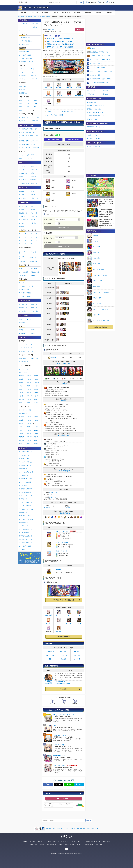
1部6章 (21, 383)
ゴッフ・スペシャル (61, 551)
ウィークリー (23, 30)
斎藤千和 (67, 508)
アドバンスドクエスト (26, 344)
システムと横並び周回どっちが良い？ (29, 137)
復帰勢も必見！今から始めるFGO (29, 141)
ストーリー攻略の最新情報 (98, 67)
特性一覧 (33, 210)
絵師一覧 (22, 226)
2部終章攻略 (23, 86)
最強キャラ (22, 191)
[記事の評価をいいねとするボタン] (64, 701)
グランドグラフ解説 (25, 55)
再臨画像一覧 (23, 213)
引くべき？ (22, 170)
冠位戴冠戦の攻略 (24, 52)
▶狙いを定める (49, 220)
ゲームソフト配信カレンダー (85, 845)
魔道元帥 (58, 570)
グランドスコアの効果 (26, 58)
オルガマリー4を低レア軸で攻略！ (29, 148)
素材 (50, 659)
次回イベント (64, 651)
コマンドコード (35, 308)
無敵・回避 (34, 269)
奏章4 (36, 403)
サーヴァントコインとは (26, 509)
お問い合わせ (107, 841)
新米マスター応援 (24, 44)
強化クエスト (34, 358)
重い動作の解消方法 (25, 492)
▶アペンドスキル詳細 (64, 471)
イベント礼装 (34, 311)
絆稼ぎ (21, 330)
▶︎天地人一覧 (53, 493)
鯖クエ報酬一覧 (24, 362)
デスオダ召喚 (23, 173)
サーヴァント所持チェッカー (96, 106)
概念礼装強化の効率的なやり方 (99, 52)
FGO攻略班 (51, 29)
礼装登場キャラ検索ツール (95, 112)
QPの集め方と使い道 (25, 465)
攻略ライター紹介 (92, 135)
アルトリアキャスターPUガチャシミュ (101, 71)
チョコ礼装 (22, 311)
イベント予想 (34, 24)
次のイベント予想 (95, 75)
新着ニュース (100, 845)
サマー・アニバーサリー (63, 531)
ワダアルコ (47, 508)
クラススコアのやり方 (26, 543)
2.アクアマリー (35, 117)
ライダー (33, 72)
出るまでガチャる (64, 228)
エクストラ (34, 79)
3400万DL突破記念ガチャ (27, 41)
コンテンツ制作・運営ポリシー (51, 841)
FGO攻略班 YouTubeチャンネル (97, 127)
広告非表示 (93, 2)
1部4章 (29, 379)
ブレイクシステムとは (26, 502)
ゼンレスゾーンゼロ (60, 735)
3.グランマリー (24, 121)
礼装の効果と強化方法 (26, 489)
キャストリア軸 (23, 257)
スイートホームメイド (60, 765)
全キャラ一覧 (23, 206)
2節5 (28, 103)
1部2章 (36, 376)
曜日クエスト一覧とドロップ (28, 351)
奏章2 (21, 403)
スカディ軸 (33, 257)
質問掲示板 (91, 94)
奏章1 (36, 399)
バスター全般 (33, 261)
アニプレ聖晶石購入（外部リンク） (29, 183)
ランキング (77, 655)
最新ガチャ (77, 651)
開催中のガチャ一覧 (64, 637)
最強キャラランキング (97, 48)
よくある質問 (23, 549)
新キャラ (33, 206)
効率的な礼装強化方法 (26, 536)
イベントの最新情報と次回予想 (99, 83)
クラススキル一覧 (24, 289)
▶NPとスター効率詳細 (64, 364)
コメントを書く (64, 798)
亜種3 (36, 386)
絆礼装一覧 (34, 304)
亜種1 (21, 386)
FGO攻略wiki (29, 17)
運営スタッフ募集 (35, 841)
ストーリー (88, 13)
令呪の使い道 (23, 469)
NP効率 (33, 195)
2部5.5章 (29, 396)
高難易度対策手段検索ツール (96, 116)
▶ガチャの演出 (49, 135)
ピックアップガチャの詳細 (55, 115)
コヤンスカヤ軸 (23, 252)
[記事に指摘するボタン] (75, 701)
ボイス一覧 (77, 659)
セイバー (22, 69)
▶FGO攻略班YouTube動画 (62, 684)
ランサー (22, 72)
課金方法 (33, 177)
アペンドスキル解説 (25, 293)
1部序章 (21, 376)
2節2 (28, 100)
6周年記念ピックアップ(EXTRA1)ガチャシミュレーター (63, 111)
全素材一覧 (22, 323)
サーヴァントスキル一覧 (26, 286)
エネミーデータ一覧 (25, 319)
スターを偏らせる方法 (26, 529)
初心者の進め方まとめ (26, 452)
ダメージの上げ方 (24, 533)
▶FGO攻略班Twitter (60, 682)
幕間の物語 (22, 358)
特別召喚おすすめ (24, 459)
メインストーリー (24, 369)
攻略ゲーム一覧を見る (101, 327)
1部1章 (29, 376)
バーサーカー (23, 79)
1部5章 (36, 379)
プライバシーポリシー (77, 841)
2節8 (28, 107)
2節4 (21, 103)
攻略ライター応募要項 (94, 146)
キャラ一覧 (77, 13)
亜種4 (21, 389)
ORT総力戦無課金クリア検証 (27, 144)
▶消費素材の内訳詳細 (64, 513)
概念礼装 (99, 13)
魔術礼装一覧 (23, 308)
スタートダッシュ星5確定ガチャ (29, 180)
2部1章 (29, 389)
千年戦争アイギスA (59, 756)
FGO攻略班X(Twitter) (94, 138)
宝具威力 (22, 195)
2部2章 (36, 389)
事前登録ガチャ (51, 845)
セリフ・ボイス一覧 (96, 63)
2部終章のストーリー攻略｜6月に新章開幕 (60, 47)
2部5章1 (37, 393)
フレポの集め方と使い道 (26, 472)
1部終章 (37, 383)
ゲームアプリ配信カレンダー (66, 845)
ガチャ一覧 (22, 166)
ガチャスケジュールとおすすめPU (100, 60)
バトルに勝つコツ (24, 485)
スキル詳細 (64, 401)
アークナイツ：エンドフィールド (64, 715)
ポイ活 (102, 2)
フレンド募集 (91, 91)
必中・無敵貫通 (24, 272)
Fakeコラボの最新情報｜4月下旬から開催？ (60, 41)
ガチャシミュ (34, 166)
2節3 (36, 100)
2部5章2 (22, 396)
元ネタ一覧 (22, 216)
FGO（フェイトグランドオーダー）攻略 (36, 8)
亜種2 (28, 386)
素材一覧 (109, 13)
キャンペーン (23, 27)
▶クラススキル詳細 (64, 436)
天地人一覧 (34, 216)
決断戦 (21, 110)
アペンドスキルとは (25, 506)
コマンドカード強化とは (26, 519)
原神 (55, 725)
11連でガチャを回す (53, 139)
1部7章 (29, 383)
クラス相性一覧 (24, 475)
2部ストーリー (23, 372)
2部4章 (29, 393)
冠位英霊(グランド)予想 (26, 62)
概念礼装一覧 (23, 304)
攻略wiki (42, 845)
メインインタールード (26, 348)
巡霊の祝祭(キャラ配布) (26, 479)
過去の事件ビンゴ (92, 119)
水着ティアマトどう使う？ (27, 158)
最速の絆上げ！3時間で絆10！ (28, 132)
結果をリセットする (64, 144)
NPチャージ (23, 269)
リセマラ (33, 191)
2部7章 (29, 399)
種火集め (33, 330)
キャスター (22, 76)
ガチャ (56, 13)
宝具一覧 (22, 283)
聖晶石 (21, 177)
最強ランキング (66, 13)
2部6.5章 (22, 399)
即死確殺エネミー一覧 (26, 539)
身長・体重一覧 (24, 220)
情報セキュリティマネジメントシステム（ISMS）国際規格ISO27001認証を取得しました (72, 829)
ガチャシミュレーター (40, 17)
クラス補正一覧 (24, 526)
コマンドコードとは (25, 516)
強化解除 (33, 276)
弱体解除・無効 (35, 272)
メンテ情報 (34, 27)
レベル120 (22, 223)
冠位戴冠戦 (45, 13)
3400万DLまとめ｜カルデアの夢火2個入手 (60, 38)
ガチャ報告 (105, 91)
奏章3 (28, 403)
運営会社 (25, 841)
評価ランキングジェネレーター (96, 109)
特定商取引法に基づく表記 (93, 841)
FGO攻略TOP (64, 689)
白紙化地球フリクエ (25, 413)
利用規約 (65, 841)
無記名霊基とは (24, 523)
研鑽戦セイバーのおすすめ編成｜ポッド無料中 (61, 44)
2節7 (21, 107)
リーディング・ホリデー (63, 542)
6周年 (49, 17)
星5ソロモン (23, 90)
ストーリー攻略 (50, 655)
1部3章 (21, 379)
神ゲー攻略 (21, 17)
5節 (35, 107)
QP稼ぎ (33, 333)
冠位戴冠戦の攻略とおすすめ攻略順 (100, 79)
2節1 (21, 100)
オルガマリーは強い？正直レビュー (29, 155)
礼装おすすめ (34, 198)
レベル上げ (22, 333)
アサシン (52, 358)
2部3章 (21, 393)
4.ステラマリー (35, 121)
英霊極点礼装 (23, 93)
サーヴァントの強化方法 (26, 462)
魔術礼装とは (23, 512)
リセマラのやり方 (24, 455)
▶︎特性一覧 (53, 497)
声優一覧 (33, 223)
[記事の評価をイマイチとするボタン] (53, 701)
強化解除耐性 (23, 276)
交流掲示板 (105, 94)
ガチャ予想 (34, 170)
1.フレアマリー (24, 117)
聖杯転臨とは (23, 499)
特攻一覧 (22, 210)
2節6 (36, 103)
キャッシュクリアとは (26, 496)
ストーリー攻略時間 (25, 482)
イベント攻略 (34, 13)
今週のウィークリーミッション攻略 (100, 56)
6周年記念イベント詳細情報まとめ (64, 600)
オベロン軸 (33, 252)
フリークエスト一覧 (25, 410)
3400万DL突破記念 (25, 38)
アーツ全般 (22, 261)
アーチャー (34, 69)
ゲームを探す (33, 845)
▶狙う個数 (48, 224)
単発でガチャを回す (74, 139)
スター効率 (22, 198)
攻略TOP (24, 13)
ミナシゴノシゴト (59, 745)
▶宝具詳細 (64, 384)
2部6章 (36, 396)
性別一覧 (33, 220)
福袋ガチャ (34, 173)
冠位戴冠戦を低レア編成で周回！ (29, 129)
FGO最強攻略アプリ (93, 102)
